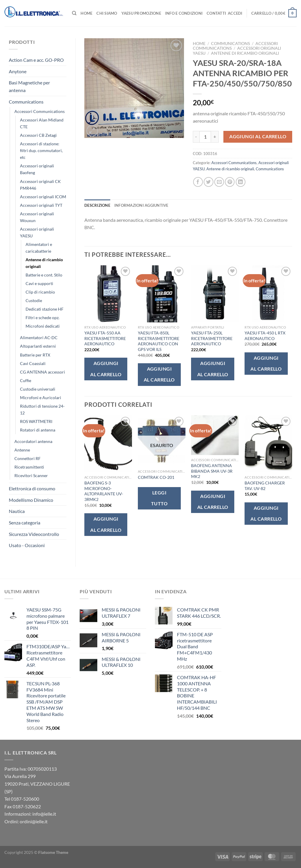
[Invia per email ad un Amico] (219, 182)
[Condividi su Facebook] (198, 182)
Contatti (216, 13)
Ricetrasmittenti (29, 467)
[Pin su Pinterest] (230, 182)
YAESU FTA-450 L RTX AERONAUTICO (265, 336)
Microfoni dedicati (43, 326)
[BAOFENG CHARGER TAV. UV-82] (268, 444)
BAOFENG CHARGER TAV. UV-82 (265, 486)
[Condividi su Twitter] (209, 182)
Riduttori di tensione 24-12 (42, 409)
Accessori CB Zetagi (38, 135)
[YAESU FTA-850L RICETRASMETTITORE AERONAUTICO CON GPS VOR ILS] (162, 294)
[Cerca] (74, 13)
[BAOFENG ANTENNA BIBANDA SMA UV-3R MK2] (215, 435)
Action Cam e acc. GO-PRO (36, 60)
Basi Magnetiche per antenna (29, 86)
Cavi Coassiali (33, 363)
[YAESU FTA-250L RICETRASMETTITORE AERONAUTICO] (215, 294)
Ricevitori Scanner (31, 475)
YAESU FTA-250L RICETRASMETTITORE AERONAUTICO (212, 338)
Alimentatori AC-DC (39, 338)
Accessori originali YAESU (37, 232)
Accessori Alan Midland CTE (42, 123)
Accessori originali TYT (41, 205)
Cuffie (26, 380)
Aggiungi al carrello (258, 136)
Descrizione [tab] (97, 205)
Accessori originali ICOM (43, 197)
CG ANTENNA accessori (42, 372)
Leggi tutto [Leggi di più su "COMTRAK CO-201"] (159, 498)
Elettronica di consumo (32, 488)
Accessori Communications (40, 111)
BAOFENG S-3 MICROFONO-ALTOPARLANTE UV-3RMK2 (104, 491)
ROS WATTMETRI (36, 421)
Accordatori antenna (33, 441)
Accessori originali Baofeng (37, 169)
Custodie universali (38, 389)
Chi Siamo (107, 13)
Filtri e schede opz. (42, 318)
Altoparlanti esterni (38, 346)
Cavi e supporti (39, 283)
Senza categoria (25, 523)
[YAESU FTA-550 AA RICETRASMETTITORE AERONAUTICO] (108, 294)
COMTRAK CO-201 (156, 477)
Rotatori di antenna (38, 430)
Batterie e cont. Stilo (44, 275)
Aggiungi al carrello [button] (106, 369)
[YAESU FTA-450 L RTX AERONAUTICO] (268, 294)
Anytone (18, 71)
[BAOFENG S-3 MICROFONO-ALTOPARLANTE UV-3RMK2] (108, 444)
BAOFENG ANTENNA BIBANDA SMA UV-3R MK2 (212, 471)
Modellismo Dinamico (31, 500)
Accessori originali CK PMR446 (40, 185)
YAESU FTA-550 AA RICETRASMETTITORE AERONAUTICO (105, 338)
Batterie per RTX (35, 355)
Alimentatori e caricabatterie (39, 248)
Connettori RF (27, 458)
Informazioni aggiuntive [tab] (141, 205)
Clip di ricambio (40, 292)
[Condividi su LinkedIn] (241, 182)
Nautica (17, 511)
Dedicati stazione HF (45, 309)
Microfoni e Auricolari (41, 398)
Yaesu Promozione (141, 13)
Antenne (22, 450)
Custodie (34, 300)
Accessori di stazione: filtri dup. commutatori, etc (41, 150)
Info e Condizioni (184, 13)
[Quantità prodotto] (205, 137)
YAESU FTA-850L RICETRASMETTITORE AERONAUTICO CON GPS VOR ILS (159, 341)
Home (86, 13)
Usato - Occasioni (27, 545)
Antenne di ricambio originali (44, 263)
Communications (26, 102)
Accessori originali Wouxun (37, 217)
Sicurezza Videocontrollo (34, 534)
